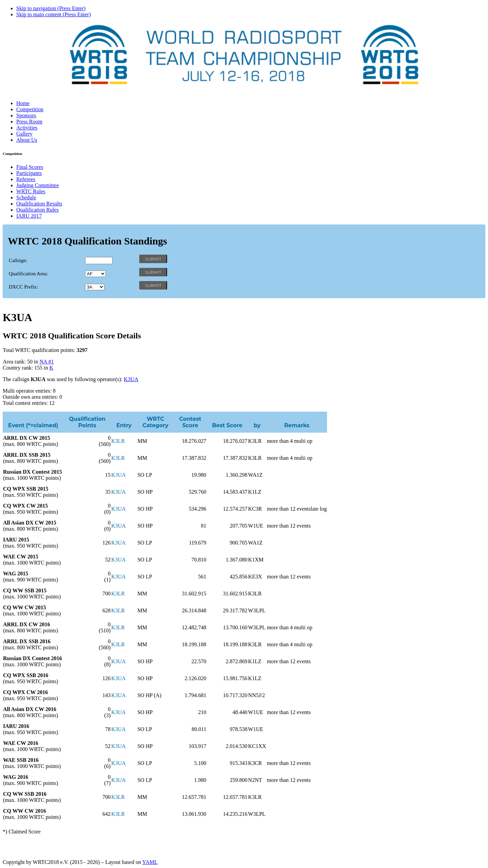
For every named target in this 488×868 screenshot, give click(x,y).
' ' (95, 274)
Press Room (29, 122)
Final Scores (30, 167)
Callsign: (18, 260)
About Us (27, 140)
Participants (29, 173)
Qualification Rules (37, 210)
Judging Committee (38, 185)
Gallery (24, 134)
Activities (27, 128)
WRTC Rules (31, 191)
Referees (26, 179)
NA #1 (46, 362)
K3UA (131, 379)
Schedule (26, 198)
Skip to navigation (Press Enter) (51, 8)
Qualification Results (39, 204)
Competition (30, 109)
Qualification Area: (28, 274)
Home (23, 103)
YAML (150, 862)
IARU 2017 (29, 216)
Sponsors (26, 115)
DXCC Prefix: (23, 287)
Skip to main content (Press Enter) (54, 14)
